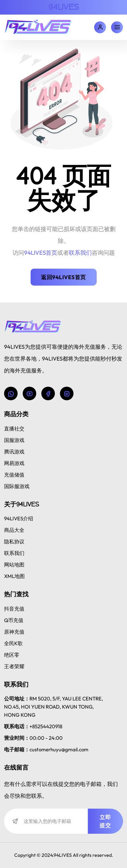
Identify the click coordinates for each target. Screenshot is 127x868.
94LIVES (64, 7)
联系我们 (14, 553)
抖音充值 (14, 609)
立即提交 (105, 821)
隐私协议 (14, 542)
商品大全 (14, 530)
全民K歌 (13, 643)
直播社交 (14, 429)
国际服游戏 (17, 486)
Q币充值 (14, 620)
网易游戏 (14, 463)
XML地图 (14, 576)
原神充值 (14, 632)
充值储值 (14, 475)
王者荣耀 (14, 666)
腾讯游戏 (14, 452)
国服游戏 (14, 440)
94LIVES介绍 (19, 518)
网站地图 (14, 565)
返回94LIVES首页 (63, 277)
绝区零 (12, 655)
